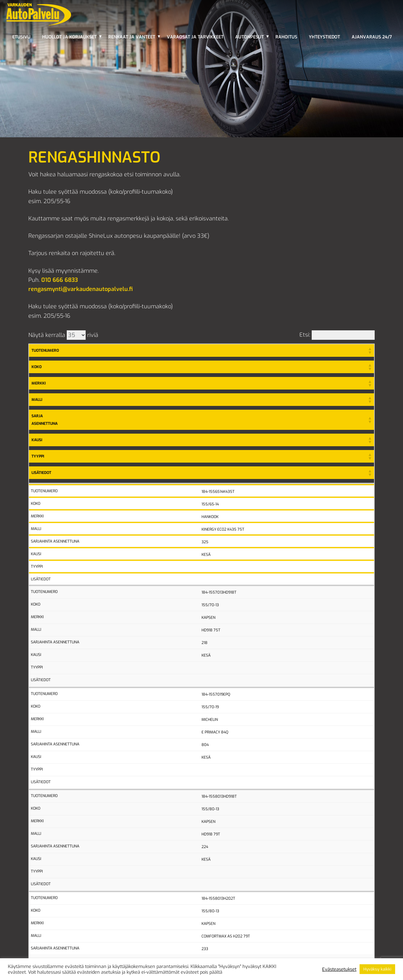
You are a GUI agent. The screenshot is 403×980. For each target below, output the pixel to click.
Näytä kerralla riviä (63, 335)
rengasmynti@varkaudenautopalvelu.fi (81, 289)
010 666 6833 (60, 280)
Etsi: (305, 335)
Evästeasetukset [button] (339, 969)
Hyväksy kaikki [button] (377, 969)
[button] (370, 350)
